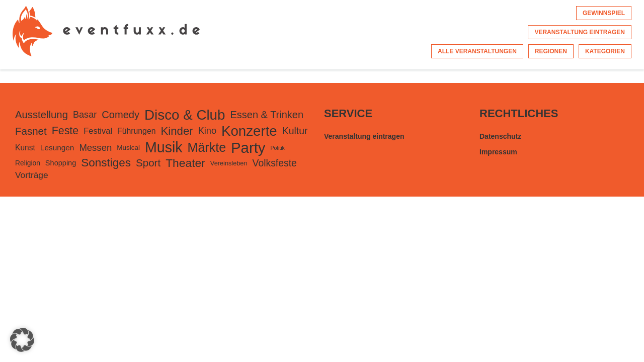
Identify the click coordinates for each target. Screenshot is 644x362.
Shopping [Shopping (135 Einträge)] (61, 163)
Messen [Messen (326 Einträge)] (95, 148)
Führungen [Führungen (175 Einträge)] (136, 131)
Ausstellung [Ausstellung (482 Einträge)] (42, 115)
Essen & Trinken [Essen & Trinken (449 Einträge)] (267, 115)
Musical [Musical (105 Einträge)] (128, 148)
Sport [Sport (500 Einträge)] (148, 163)
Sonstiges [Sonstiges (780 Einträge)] (106, 163)
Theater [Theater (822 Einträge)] (185, 163)
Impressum (498, 152)
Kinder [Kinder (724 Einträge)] (177, 131)
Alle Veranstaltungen (477, 51)
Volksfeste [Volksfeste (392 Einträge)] (275, 163)
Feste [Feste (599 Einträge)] (65, 131)
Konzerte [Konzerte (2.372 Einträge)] (249, 131)
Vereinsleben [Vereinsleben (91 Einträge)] (229, 163)
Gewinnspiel (604, 13)
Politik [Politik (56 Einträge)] (278, 148)
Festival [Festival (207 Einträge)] (98, 131)
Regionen (551, 51)
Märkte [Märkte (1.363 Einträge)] (207, 147)
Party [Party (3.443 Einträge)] (248, 148)
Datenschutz (500, 136)
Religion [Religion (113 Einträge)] (28, 163)
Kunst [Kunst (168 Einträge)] (25, 148)
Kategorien (605, 51)
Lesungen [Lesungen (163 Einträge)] (57, 148)
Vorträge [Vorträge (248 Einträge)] (32, 175)
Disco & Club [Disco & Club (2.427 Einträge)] (185, 115)
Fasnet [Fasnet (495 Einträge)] (31, 131)
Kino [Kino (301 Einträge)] (207, 131)
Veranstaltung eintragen (580, 32)
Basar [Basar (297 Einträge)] (85, 115)
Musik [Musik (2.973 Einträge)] (164, 147)
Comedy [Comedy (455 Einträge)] (120, 115)
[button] (22, 340)
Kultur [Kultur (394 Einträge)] (295, 131)
